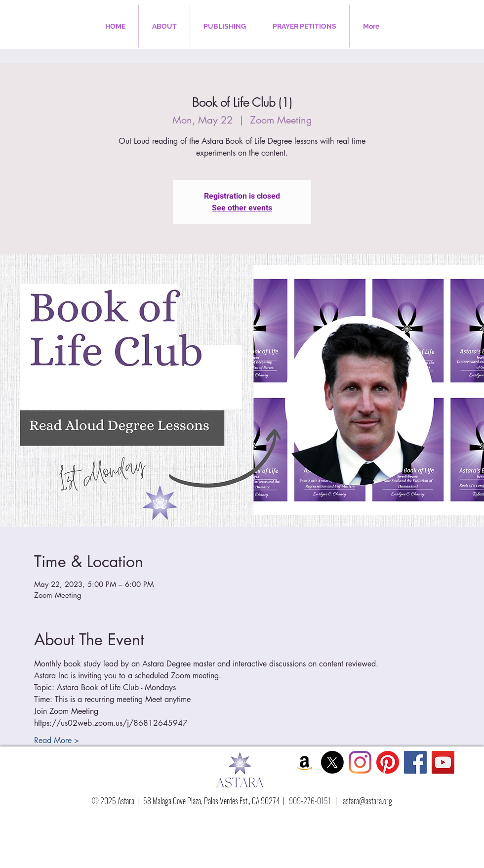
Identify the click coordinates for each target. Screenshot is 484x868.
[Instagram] (360, 762)
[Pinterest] (388, 762)
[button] (164, 26)
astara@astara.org (367, 801)
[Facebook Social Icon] (415, 762)
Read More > (57, 740)
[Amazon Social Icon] (305, 762)
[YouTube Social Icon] (443, 762)
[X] (332, 762)
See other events (242, 208)
